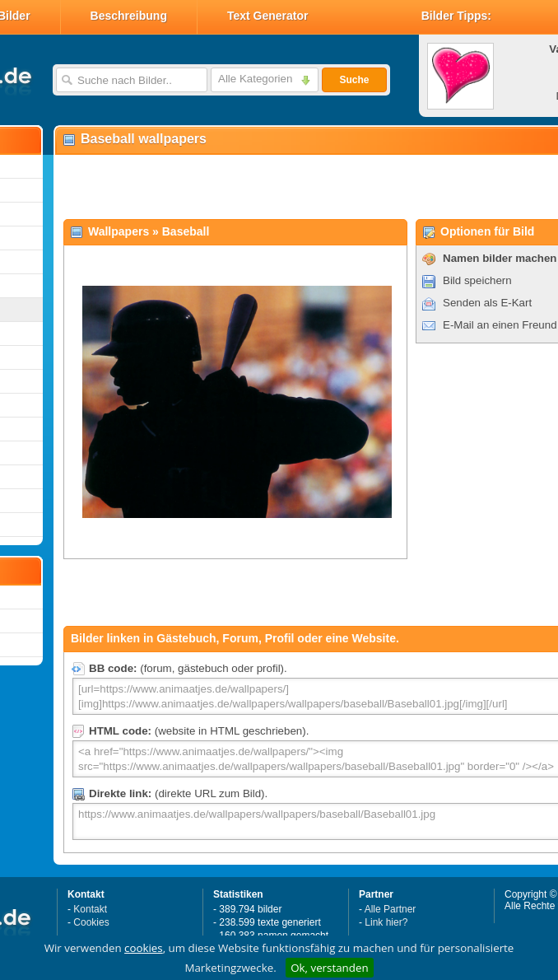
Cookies (91, 922)
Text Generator (268, 16)
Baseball (186, 231)
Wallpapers (119, 231)
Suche (354, 80)
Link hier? (386, 922)
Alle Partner (391, 909)
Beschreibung (129, 16)
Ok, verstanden (329, 968)
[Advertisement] (248, 186)
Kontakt (90, 909)
